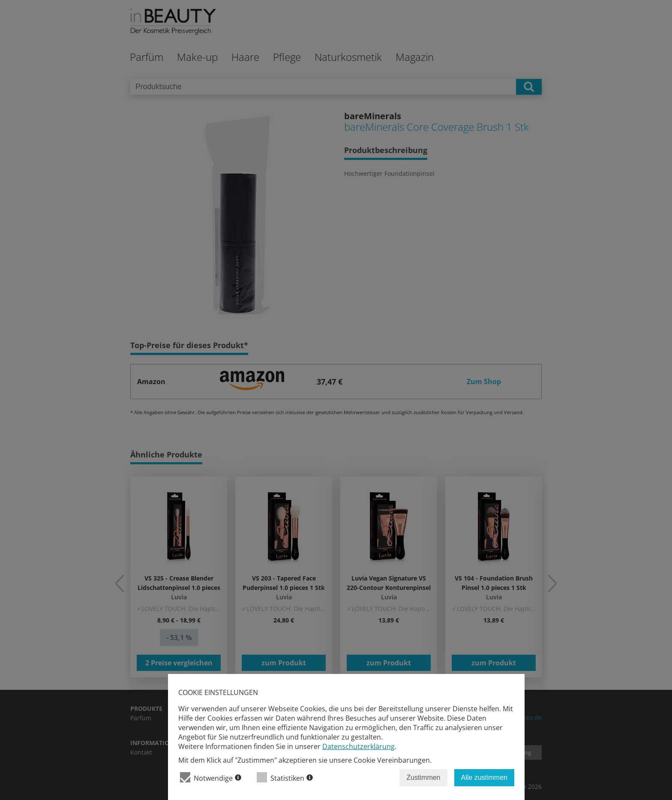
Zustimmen (423, 777)
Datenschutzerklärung (358, 746)
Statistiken (285, 777)
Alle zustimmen (484, 777)
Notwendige (211, 777)
